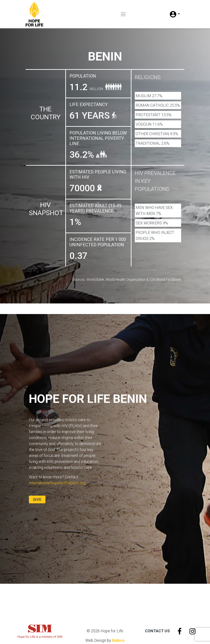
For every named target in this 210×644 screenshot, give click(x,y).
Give (37, 499)
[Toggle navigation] (123, 14)
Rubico (118, 640)
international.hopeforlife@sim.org (57, 483)
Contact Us (157, 631)
